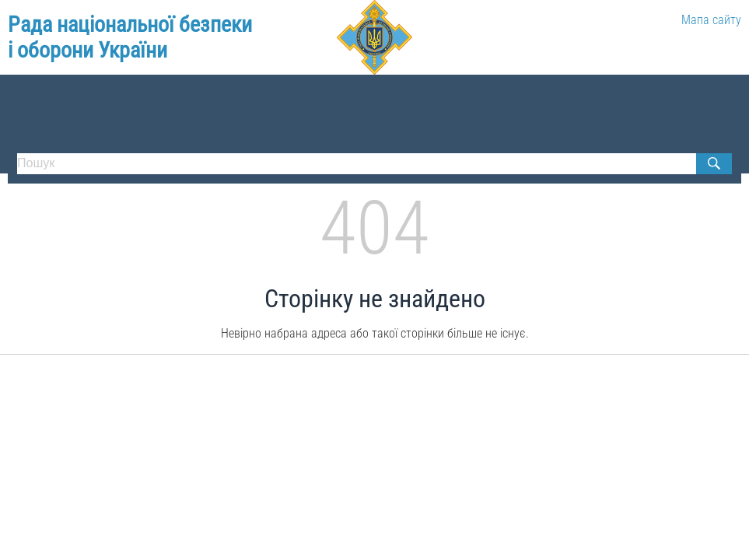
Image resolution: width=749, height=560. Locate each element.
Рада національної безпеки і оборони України (130, 38)
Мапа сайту (711, 20)
